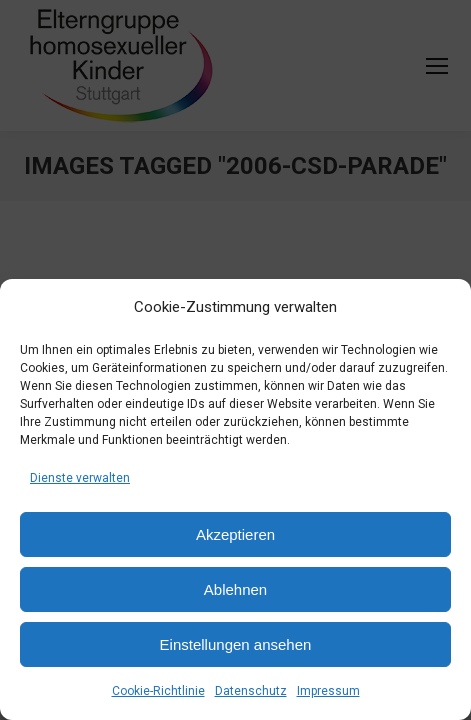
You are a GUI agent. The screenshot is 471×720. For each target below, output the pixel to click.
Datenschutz (251, 691)
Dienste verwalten (80, 478)
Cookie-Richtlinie (158, 691)
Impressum (328, 691)
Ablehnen (235, 589)
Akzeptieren (235, 534)
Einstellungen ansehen (236, 644)
